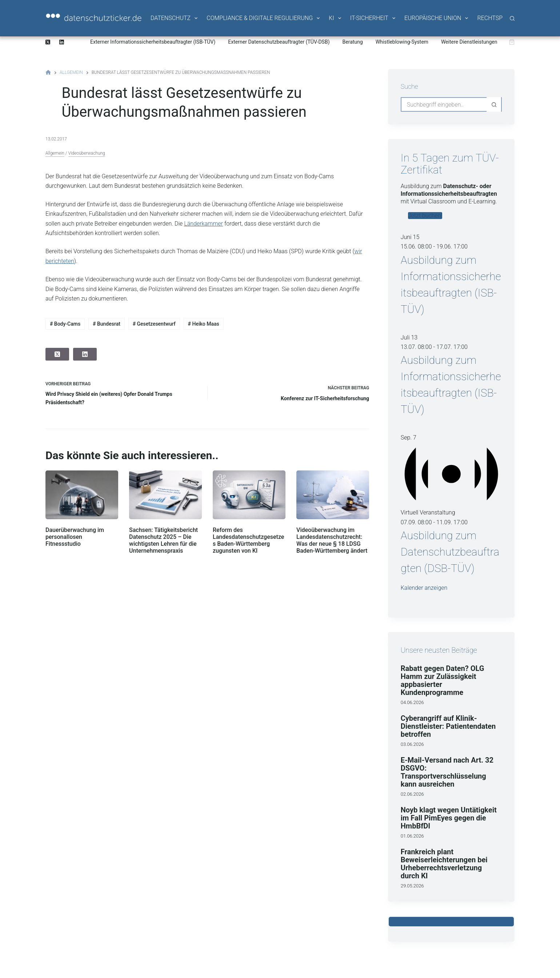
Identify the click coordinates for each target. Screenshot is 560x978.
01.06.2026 (412, 836)
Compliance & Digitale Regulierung (264, 18)
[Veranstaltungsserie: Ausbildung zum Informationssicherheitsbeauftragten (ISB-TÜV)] (472, 247)
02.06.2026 (412, 794)
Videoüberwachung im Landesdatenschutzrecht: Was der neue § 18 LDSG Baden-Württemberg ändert (332, 540)
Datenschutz (175, 18)
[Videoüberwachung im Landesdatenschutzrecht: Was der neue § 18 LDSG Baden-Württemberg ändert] (333, 495)
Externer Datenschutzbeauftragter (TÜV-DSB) (279, 42)
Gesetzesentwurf (154, 324)
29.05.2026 (412, 886)
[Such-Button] (494, 104)
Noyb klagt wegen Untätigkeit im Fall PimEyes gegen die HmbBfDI (449, 818)
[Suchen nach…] (444, 104)
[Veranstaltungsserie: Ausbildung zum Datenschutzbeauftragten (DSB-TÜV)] (472, 522)
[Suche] (512, 18)
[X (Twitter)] (48, 42)
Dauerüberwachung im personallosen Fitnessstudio (75, 537)
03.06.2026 (412, 744)
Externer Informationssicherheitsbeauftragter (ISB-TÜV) (153, 42)
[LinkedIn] (62, 42)
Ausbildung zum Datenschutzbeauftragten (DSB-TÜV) (450, 552)
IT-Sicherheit (373, 18)
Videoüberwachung (87, 153)
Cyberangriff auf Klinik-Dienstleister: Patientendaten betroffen (448, 726)
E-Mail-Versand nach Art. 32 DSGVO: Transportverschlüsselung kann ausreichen (447, 772)
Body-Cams (65, 324)
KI (335, 18)
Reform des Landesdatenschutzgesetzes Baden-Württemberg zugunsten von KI (248, 540)
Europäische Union (437, 18)
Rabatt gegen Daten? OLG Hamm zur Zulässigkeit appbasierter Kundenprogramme (443, 680)
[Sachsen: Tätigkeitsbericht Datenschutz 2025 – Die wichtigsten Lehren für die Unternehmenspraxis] (165, 495)
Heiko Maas (204, 324)
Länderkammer (203, 224)
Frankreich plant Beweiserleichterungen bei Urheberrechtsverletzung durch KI (444, 864)
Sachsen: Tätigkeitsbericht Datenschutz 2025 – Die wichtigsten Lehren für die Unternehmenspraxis (163, 540)
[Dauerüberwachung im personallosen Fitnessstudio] (82, 495)
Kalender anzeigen (424, 588)
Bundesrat (107, 324)
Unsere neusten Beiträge (439, 650)
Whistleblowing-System (402, 42)
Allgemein (55, 153)
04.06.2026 (412, 702)
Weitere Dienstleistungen (469, 42)
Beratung (353, 42)
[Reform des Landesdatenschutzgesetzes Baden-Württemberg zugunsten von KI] (249, 495)
